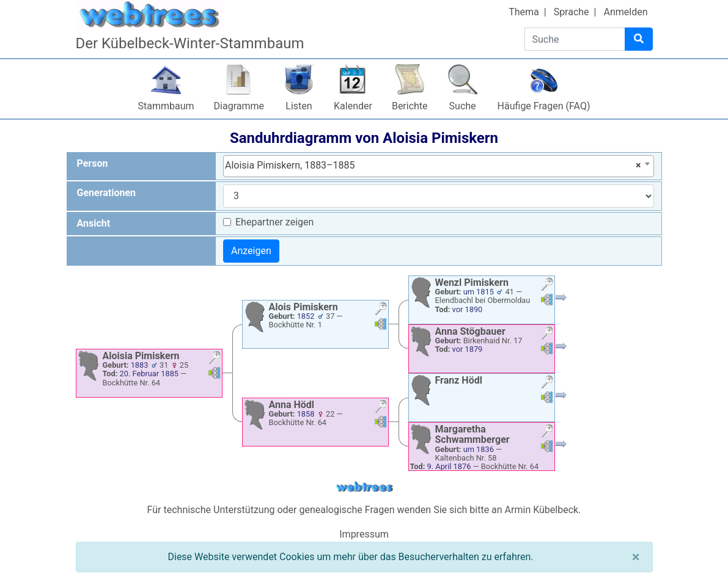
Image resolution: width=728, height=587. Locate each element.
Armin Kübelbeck (542, 510)
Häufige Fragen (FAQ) (544, 106)
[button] (215, 359)
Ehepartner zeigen (274, 222)
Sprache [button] (572, 12)
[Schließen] (636, 557)
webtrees (364, 487)
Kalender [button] (353, 106)
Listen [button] (299, 106)
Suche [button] (463, 106)
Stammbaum (166, 106)
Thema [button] (524, 12)
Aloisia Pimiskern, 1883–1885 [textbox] (433, 166)
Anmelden (625, 12)
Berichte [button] (410, 106)
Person (93, 163)
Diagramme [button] (239, 106)
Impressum (364, 534)
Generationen (107, 193)
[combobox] (439, 166)
